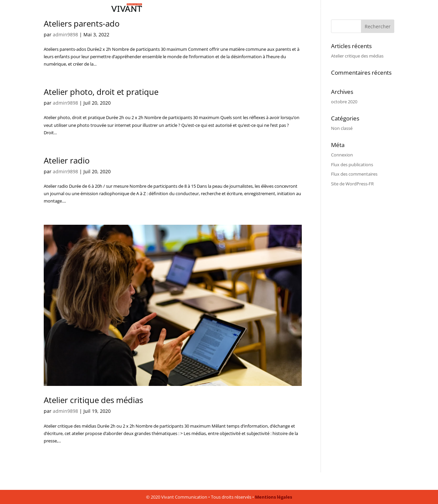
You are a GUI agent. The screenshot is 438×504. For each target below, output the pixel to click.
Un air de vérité (315, 9)
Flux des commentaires (354, 174)
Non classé (342, 128)
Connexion (342, 155)
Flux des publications (352, 165)
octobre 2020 (344, 102)
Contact (345, 9)
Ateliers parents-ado (82, 23)
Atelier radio (67, 160)
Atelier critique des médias (93, 400)
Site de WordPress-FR (352, 184)
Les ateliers (282, 9)
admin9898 (65, 34)
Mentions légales (273, 497)
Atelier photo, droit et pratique (101, 92)
